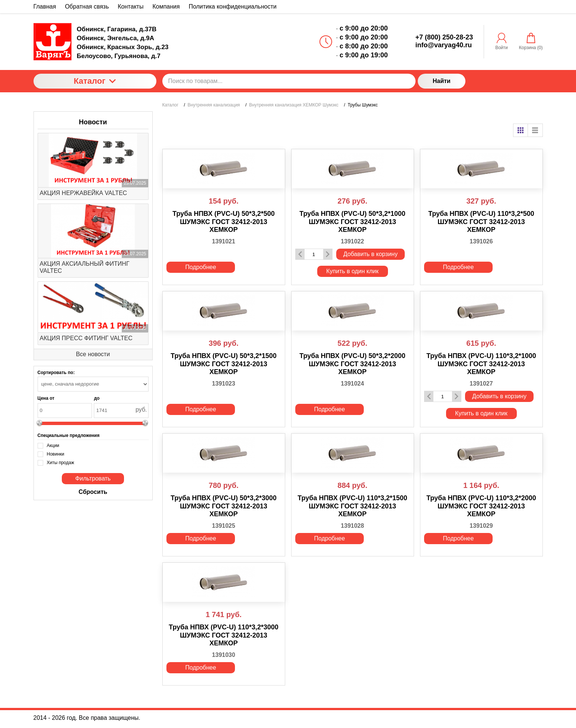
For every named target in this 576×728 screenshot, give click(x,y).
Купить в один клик (352, 271)
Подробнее (201, 267)
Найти (442, 81)
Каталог (95, 81)
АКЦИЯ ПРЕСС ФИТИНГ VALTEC (86, 338)
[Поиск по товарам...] (289, 81)
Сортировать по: (56, 373)
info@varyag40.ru (444, 45)
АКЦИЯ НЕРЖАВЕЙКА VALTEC (84, 193)
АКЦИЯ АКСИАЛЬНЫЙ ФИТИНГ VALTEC (85, 267)
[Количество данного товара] (314, 254)
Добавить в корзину (370, 254)
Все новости (93, 354)
